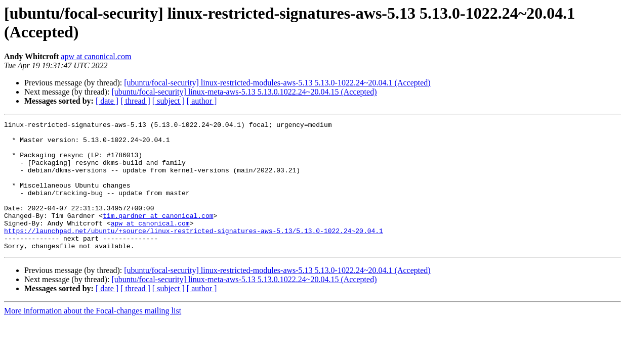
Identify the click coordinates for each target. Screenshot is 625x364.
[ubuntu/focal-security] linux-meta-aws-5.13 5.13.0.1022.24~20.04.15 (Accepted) (244, 92)
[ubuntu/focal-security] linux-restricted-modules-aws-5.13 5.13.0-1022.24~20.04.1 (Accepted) (277, 83)
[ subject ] (169, 101)
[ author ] (202, 101)
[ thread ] (135, 101)
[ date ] (107, 101)
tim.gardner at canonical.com (158, 235)
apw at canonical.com (96, 56)
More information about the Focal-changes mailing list (93, 336)
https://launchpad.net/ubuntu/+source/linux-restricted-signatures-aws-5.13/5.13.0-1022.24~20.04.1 (194, 253)
